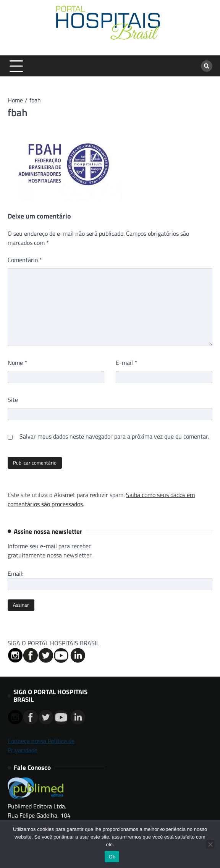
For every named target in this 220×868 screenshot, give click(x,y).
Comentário (25, 260)
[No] (210, 844)
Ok (112, 857)
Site (13, 400)
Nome (17, 363)
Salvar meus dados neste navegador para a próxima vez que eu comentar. (114, 436)
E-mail (126, 363)
